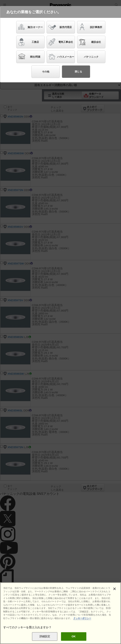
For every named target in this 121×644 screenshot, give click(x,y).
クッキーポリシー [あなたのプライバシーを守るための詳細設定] (82, 618)
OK (74, 636)
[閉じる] (115, 589)
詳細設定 (45, 636)
